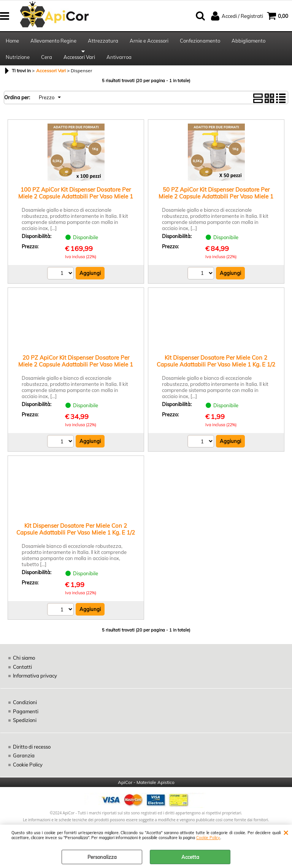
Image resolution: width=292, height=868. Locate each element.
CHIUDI (286, 832)
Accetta (190, 857)
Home (12, 42)
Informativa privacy (35, 681)
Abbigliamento (248, 42)
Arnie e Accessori (149, 42)
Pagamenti (25, 716)
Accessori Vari (79, 61)
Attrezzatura (103, 42)
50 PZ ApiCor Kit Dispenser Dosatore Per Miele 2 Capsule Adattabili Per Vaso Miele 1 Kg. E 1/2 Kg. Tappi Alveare (216, 201)
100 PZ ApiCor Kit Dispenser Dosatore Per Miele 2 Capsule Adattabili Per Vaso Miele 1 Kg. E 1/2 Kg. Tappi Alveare (76, 201)
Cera (47, 61)
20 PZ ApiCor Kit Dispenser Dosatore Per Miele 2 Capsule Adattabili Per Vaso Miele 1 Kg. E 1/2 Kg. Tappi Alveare (76, 369)
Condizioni (25, 707)
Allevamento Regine (53, 42)
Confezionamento (200, 42)
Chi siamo (24, 663)
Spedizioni (25, 725)
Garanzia (24, 760)
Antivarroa (119, 61)
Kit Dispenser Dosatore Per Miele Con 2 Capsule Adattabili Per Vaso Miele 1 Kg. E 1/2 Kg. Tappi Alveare (216, 369)
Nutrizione (18, 61)
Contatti (22, 672)
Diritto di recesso (32, 752)
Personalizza (102, 857)
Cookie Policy (208, 838)
